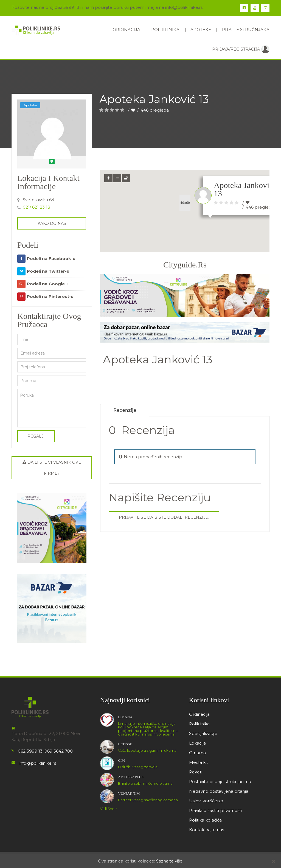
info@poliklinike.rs (37, 763)
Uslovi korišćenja (206, 801)
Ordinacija (126, 30)
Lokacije (198, 743)
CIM (121, 760)
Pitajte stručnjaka (246, 30)
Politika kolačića (205, 820)
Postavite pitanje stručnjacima (220, 782)
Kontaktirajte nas (206, 830)
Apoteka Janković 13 (243, 189)
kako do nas (52, 223)
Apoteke (201, 30)
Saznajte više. (170, 861)
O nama (197, 753)
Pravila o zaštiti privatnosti (215, 810)
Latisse (125, 744)
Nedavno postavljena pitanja (219, 791)
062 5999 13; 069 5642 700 (45, 751)
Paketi (196, 772)
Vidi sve (109, 809)
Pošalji (36, 436)
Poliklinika (165, 30)
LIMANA (125, 717)
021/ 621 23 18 (36, 207)
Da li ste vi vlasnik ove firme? (52, 468)
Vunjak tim (129, 793)
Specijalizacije (203, 733)
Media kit (199, 762)
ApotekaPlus (131, 777)
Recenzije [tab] (126, 410)
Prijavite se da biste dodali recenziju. (164, 517)
